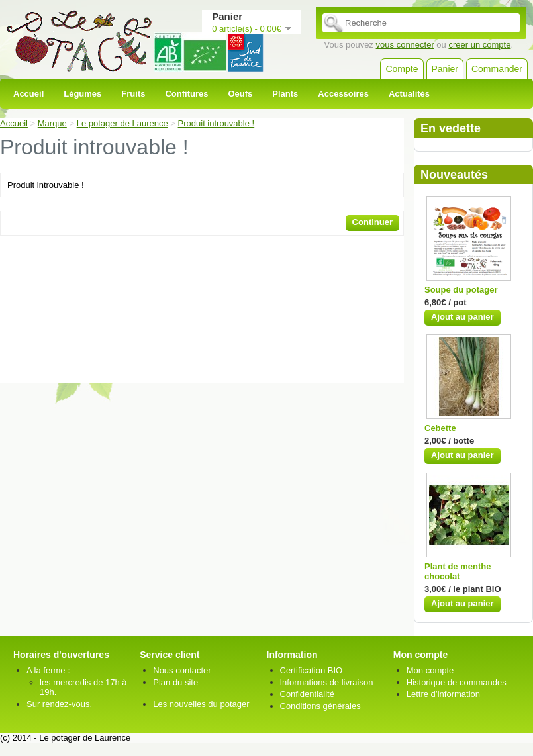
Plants (285, 94)
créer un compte (479, 45)
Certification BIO (312, 670)
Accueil (28, 94)
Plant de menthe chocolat (458, 571)
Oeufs (240, 94)
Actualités (409, 94)
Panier (445, 69)
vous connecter (405, 45)
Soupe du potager (461, 290)
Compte (402, 69)
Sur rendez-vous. (59, 704)
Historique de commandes (457, 682)
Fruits (133, 94)
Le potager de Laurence (122, 123)
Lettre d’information (443, 694)
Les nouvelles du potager (201, 704)
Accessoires (343, 94)
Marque (52, 123)
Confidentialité (307, 694)
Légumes (82, 94)
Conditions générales (320, 706)
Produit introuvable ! (217, 123)
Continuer (372, 222)
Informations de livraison (327, 682)
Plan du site (175, 682)
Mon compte (430, 670)
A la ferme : (48, 670)
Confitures (186, 94)
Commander (497, 69)
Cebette (440, 428)
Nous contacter (182, 670)
